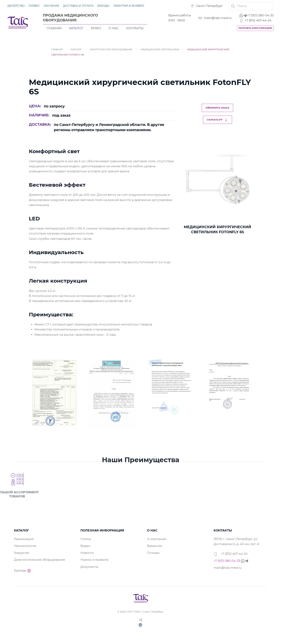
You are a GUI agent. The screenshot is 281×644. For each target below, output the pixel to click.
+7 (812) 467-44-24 (255, 20)
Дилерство (16, 6)
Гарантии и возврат (129, 6)
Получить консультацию (255, 28)
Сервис (34, 6)
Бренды (103, 6)
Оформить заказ (217, 108)
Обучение (51, 6)
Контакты (135, 28)
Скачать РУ (218, 120)
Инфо (96, 28)
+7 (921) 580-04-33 (257, 15)
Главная (54, 28)
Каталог (76, 28)
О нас (114, 28)
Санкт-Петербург (207, 6)
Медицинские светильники (160, 49)
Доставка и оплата (78, 6)
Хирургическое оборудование (111, 49)
